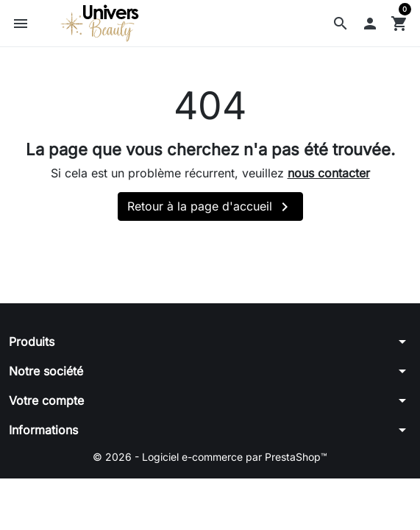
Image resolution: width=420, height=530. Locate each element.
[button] (341, 24)
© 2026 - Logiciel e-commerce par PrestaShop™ (210, 457)
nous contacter (329, 173)
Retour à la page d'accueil (210, 207)
